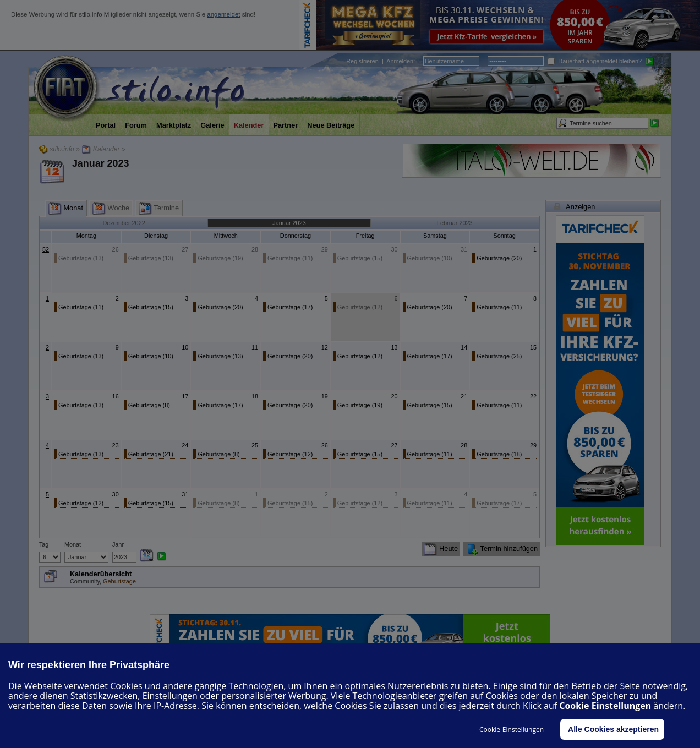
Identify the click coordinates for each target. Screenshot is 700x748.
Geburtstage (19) (220, 258)
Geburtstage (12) (360, 307)
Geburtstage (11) (290, 258)
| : (381, 61)
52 (46, 249)
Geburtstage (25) (499, 356)
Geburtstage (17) (290, 307)
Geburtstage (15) (360, 258)
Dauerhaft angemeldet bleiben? (595, 61)
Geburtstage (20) (499, 258)
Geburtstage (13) (81, 258)
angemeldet (223, 14)
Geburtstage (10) (430, 258)
